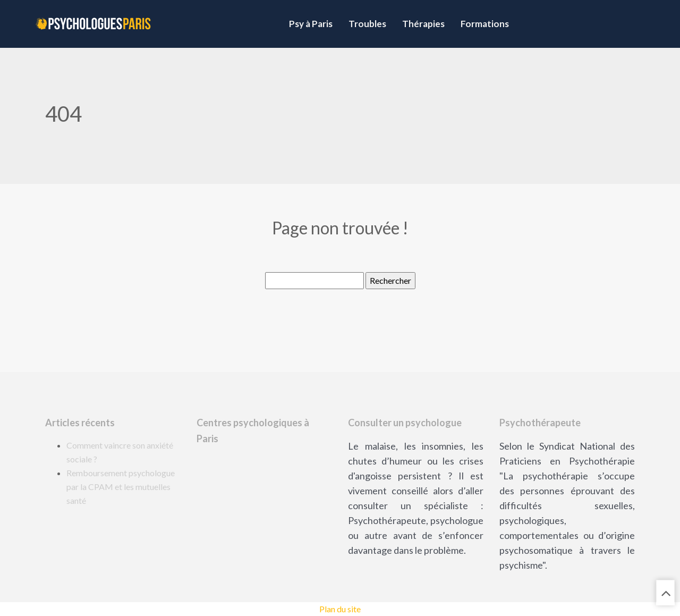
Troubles (367, 24)
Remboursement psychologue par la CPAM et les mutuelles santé (121, 487)
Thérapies (423, 24)
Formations (485, 24)
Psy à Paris (311, 24)
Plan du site (340, 609)
